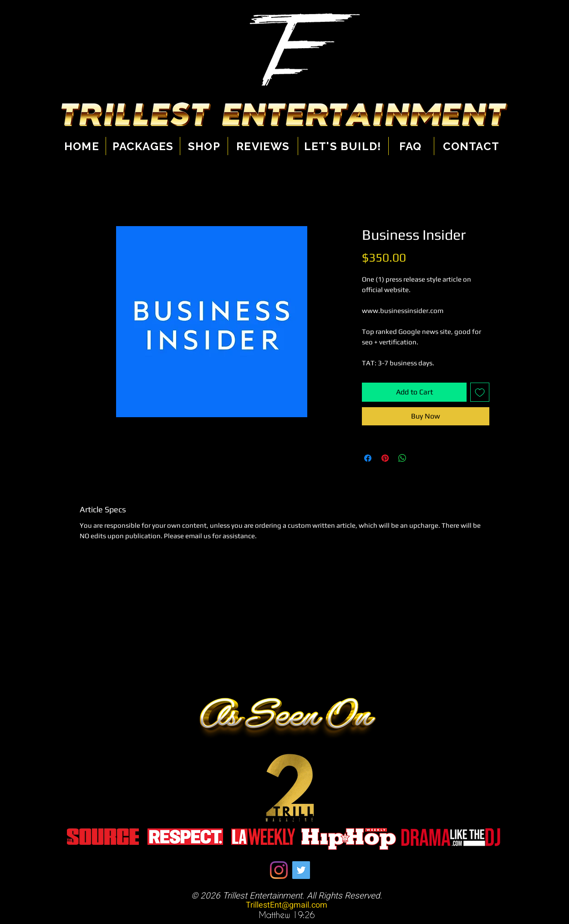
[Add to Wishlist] (480, 392)
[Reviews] (263, 146)
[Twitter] (301, 870)
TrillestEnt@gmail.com (287, 905)
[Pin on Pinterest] (385, 458)
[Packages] (143, 146)
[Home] (85, 146)
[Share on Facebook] (368, 458)
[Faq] (411, 146)
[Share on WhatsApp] (402, 458)
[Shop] (204, 146)
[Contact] (470, 146)
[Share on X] (420, 458)
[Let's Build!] (343, 146)
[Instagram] (279, 870)
